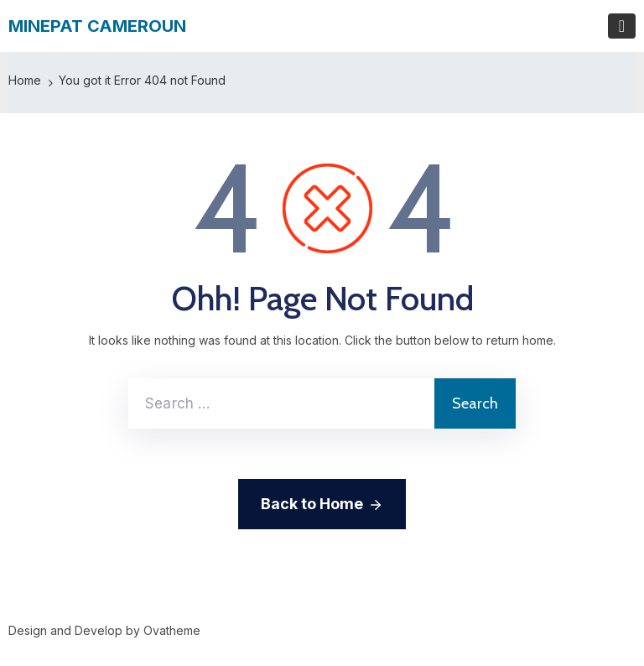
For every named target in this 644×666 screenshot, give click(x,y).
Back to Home (322, 505)
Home (25, 80)
